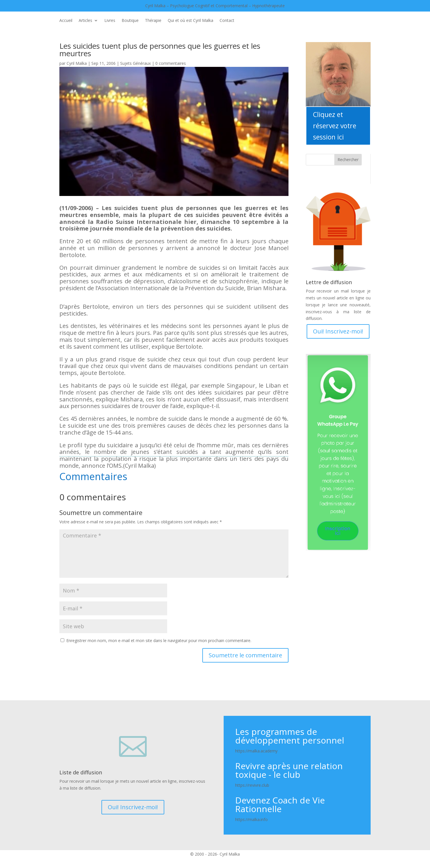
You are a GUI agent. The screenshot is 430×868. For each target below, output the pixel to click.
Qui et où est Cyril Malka (191, 21)
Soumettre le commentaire (245, 655)
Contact (227, 21)
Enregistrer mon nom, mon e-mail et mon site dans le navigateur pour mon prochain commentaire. (159, 640)
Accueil (66, 21)
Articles (85, 21)
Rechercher (348, 160)
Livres (110, 21)
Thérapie (153, 21)
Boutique (130, 21)
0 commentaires (171, 63)
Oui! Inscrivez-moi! (338, 331)
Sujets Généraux (135, 63)
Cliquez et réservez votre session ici (335, 126)
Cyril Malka (77, 63)
